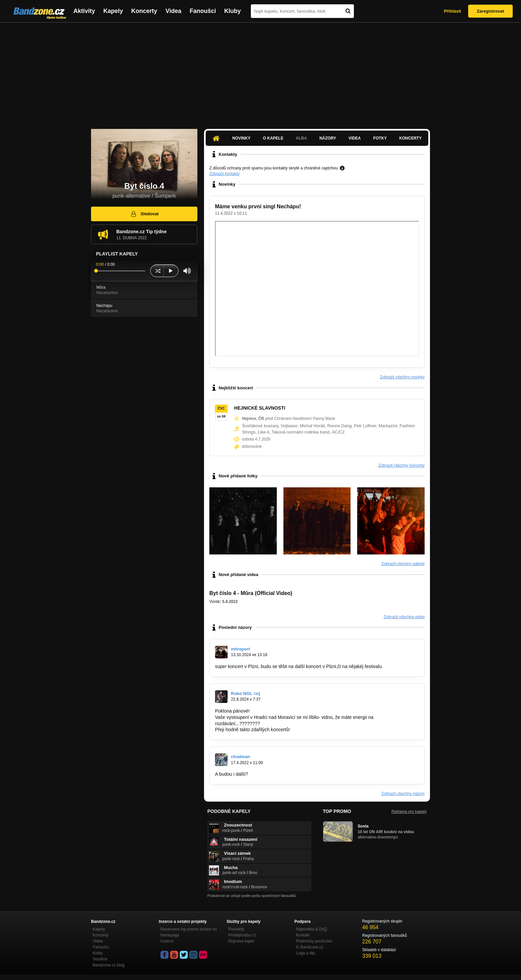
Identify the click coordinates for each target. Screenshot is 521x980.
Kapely (113, 11)
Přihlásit (452, 11)
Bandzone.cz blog (108, 965)
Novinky (241, 138)
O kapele (273, 138)
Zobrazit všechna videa (404, 617)
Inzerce (167, 941)
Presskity (236, 929)
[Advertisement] (260, 72)
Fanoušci (203, 11)
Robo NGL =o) (246, 693)
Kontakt (303, 935)
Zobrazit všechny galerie (403, 564)
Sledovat (144, 214)
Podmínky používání (314, 941)
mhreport (240, 649)
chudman (241, 757)
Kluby (233, 11)
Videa (173, 11)
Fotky (380, 138)
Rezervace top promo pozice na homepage (189, 932)
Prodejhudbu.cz (242, 935)
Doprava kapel (241, 941)
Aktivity (84, 11)
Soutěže (100, 959)
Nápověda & (312, 929)
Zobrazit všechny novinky (402, 377)
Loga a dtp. (306, 953)
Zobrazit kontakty (224, 174)
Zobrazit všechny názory (403, 794)
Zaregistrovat (490, 11)
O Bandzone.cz (310, 947)
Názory (328, 138)
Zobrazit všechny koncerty (402, 465)
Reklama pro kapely (409, 812)
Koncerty (144, 11)
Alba (301, 138)
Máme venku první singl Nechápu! (258, 206)
